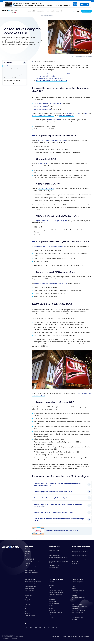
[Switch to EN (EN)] (78, 11)
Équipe (27, 554)
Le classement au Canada (80, 549)
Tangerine (28, 609)
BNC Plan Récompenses (56, 592)
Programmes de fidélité (57, 579)
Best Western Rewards (55, 590)
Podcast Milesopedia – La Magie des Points (58, 562)
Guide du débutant (54, 555)
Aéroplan (75, 561)
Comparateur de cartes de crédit (80, 552)
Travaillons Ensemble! (31, 573)
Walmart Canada (30, 616)
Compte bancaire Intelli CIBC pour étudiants (49, 246)
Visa (74, 586)
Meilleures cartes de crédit (81, 547)
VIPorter (51, 617)
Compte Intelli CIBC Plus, (46, 188)
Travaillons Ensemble (55, 637)
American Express (77, 582)
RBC (26, 607)
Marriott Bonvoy (53, 606)
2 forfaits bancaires (53, 120)
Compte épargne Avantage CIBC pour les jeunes (51, 221)
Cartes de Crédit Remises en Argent (81, 556)
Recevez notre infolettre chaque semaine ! (58, 558)
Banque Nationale (30, 586)
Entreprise (75, 593)
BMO (26, 593)
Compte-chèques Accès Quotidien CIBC (15, 68)
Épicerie (75, 595)
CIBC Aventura (53, 597)
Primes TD (52, 608)
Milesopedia (29, 547)
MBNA (27, 602)
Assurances (76, 564)
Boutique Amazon (54, 567)
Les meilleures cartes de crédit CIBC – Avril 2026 (60, 531)
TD (26, 611)
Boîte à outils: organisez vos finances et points (57, 550)
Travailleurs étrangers (66, 116)
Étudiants (75, 600)
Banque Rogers (30, 588)
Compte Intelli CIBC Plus (42, 109)
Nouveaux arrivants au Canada (43, 116)
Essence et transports (79, 598)
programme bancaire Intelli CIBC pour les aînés (51, 283)
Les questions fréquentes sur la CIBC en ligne (51, 80)
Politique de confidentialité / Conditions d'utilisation (76, 637)
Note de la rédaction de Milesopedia (83, 57)
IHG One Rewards (54, 604)
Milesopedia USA (30, 570)
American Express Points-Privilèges (56, 585)
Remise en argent (77, 604)
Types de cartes (78, 579)
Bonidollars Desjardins (55, 595)
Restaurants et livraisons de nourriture (80, 607)
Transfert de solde (78, 617)
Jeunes (69, 113)
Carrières (28, 556)
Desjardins (28, 600)
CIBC (27, 598)
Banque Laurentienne (31, 584)
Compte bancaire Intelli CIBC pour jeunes (15, 74)
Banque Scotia (29, 591)
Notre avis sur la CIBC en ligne (46, 76)
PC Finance (28, 604)
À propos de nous (30, 549)
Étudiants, (78, 113)
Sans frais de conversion (79, 615)
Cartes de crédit (31, 579)
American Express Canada (33, 582)
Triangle (27, 613)
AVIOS (51, 588)
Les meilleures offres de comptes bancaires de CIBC (15, 66)
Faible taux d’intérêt (78, 602)
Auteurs (27, 551)
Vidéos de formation (55, 565)
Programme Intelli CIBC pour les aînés (14, 78)
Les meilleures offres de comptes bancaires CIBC (53, 74)
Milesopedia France (31, 568)
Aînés (86, 113)
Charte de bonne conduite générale (33, 563)
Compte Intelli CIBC (41, 106)
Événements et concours (56, 553)
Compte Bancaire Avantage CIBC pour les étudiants (15, 76)
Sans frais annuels (78, 613)
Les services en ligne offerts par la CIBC (49, 78)
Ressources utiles (55, 547)
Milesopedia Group (31, 566)
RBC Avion (52, 610)
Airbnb (74, 588)
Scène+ (51, 615)
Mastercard (76, 584)
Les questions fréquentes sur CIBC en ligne (15, 83)
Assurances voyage (78, 591)
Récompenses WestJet (56, 613)
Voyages (75, 619)
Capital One (29, 595)
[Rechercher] (74, 11)
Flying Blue (52, 599)
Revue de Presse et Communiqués (31, 559)
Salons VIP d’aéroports (79, 610)
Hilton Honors (53, 601)
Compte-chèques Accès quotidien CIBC (48, 103)
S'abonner (87, 11)
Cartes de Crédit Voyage (80, 559)
